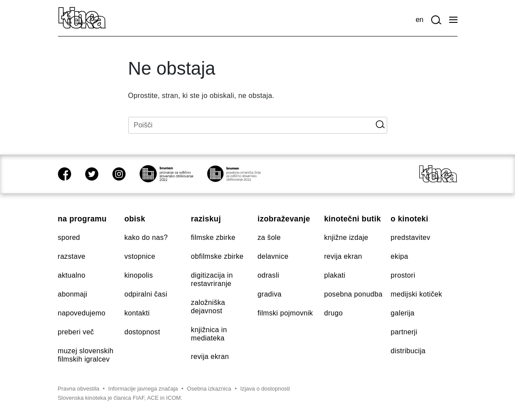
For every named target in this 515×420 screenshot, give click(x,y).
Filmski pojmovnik (285, 313)
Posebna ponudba (353, 294)
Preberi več (76, 332)
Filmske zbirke (213, 237)
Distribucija (408, 351)
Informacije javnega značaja (143, 389)
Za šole (269, 237)
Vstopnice (140, 256)
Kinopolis (139, 275)
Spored (69, 237)
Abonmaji (73, 294)
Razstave (72, 256)
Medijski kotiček (416, 294)
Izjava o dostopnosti (265, 389)
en (420, 20)
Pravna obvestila (79, 389)
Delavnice (273, 256)
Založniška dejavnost (208, 307)
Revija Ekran (210, 357)
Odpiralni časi (146, 294)
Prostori (403, 275)
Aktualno (72, 275)
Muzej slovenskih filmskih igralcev (86, 355)
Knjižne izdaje (346, 237)
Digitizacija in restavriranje (212, 279)
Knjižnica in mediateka (209, 334)
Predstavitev (411, 237)
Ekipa (400, 256)
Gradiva (270, 294)
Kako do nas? (146, 237)
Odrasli (268, 275)
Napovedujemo (82, 313)
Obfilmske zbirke (217, 256)
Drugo (333, 313)
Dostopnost (142, 332)
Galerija (403, 313)
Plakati (335, 275)
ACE (153, 398)
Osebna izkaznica (209, 389)
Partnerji (404, 332)
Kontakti (137, 313)
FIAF (138, 398)
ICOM (173, 398)
